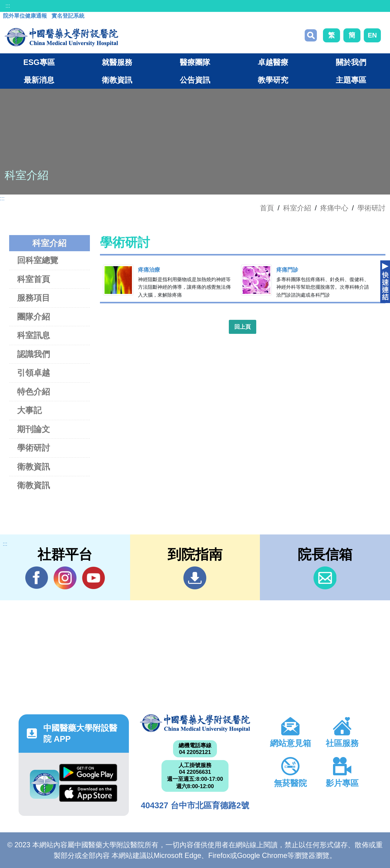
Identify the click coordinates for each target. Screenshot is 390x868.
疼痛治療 (149, 270)
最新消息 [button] (39, 80)
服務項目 (34, 298)
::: (8, 6)
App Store (88, 793)
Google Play (88, 773)
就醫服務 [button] (117, 62)
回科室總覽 (38, 260)
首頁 (267, 208)
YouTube (93, 578)
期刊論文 (34, 429)
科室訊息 (34, 335)
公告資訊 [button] (195, 80)
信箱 (325, 578)
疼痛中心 (334, 208)
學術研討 (371, 208)
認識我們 (34, 354)
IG (65, 578)
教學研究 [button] (273, 80)
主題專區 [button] (351, 80)
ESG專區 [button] (39, 62)
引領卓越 (34, 373)
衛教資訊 (34, 467)
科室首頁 (34, 279)
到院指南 (195, 578)
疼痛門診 (287, 270)
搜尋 (311, 35)
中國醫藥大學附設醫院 (195, 723)
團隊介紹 (34, 317)
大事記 (29, 410)
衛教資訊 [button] (117, 80)
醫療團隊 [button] (195, 62)
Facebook (37, 578)
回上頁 (243, 327)
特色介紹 (34, 392)
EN (372, 35)
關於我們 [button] (351, 62)
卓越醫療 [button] (273, 62)
